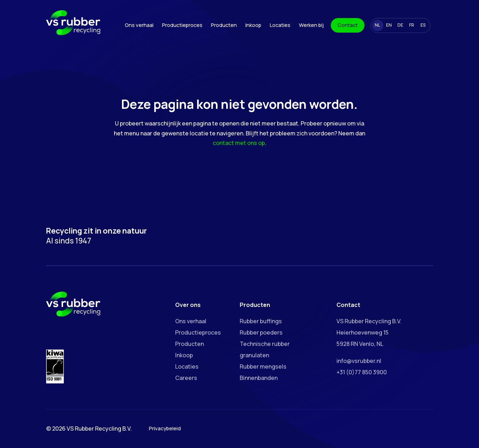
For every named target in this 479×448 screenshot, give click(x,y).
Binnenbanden (259, 378)
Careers (186, 378)
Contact (348, 25)
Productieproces (182, 25)
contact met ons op (239, 143)
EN (389, 25)
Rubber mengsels (263, 366)
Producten (224, 25)
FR (412, 25)
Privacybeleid (165, 428)
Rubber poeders (261, 332)
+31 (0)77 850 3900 (362, 372)
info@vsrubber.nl (359, 361)
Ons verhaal (139, 25)
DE (400, 25)
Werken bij (311, 25)
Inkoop (253, 25)
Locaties (280, 25)
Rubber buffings (261, 321)
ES (423, 25)
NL (377, 25)
